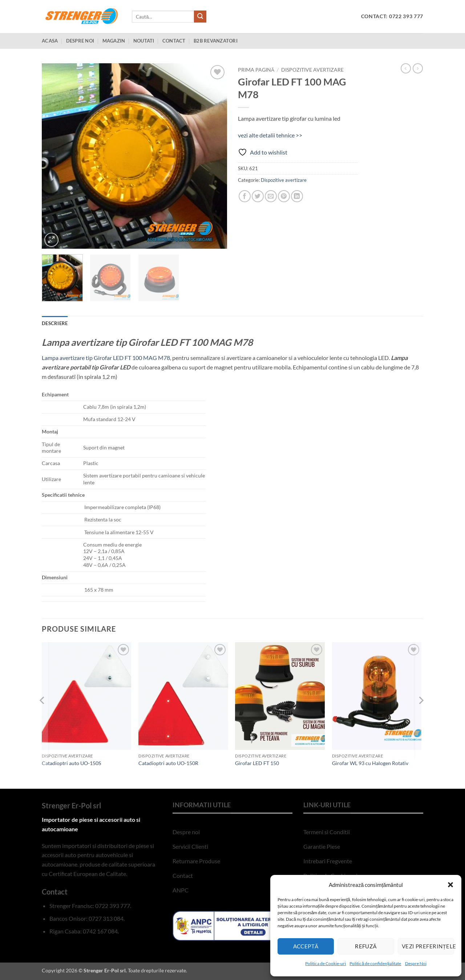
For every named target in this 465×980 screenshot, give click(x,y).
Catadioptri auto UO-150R (168, 763)
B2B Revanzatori (216, 41)
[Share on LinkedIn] (297, 196)
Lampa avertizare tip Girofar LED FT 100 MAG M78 (106, 358)
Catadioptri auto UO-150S (71, 763)
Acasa (50, 41)
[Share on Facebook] (245, 196)
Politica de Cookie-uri (325, 963)
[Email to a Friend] (271, 196)
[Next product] (406, 68)
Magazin (114, 41)
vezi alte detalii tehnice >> (270, 135)
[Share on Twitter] (258, 196)
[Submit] (200, 17)
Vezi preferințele (428, 946)
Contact (174, 41)
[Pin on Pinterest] (284, 196)
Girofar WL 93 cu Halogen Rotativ (370, 763)
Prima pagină (256, 70)
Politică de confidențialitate (375, 963)
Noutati (144, 41)
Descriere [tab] (55, 323)
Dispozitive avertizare (312, 70)
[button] (450, 885)
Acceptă (306, 946)
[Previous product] (418, 68)
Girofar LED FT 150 (257, 763)
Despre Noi (416, 963)
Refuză (366, 946)
